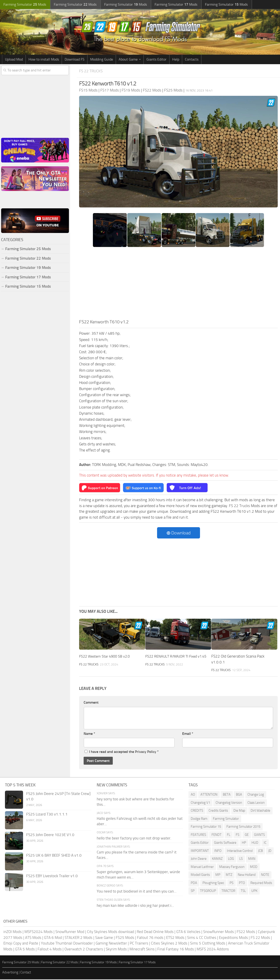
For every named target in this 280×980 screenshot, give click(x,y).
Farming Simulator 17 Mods (28, 277)
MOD (254, 867)
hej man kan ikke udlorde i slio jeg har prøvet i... (135, 906)
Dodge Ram (199, 819)
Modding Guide (102, 60)
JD (270, 851)
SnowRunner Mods (219, 932)
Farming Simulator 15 (206, 827)
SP (193, 891)
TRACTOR (228, 891)
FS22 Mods (246, 932)
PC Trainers (139, 944)
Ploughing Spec (213, 883)
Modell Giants (200, 875)
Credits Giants (218, 811)
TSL (243, 891)
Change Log (256, 795)
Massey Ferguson (232, 867)
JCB (260, 851)
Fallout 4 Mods (50, 949)
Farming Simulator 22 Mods (28, 259)
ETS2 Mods (175, 938)
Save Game (104, 938)
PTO (242, 883)
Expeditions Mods (233, 938)
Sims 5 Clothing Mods (208, 944)
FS (238, 835)
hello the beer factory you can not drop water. (134, 839)
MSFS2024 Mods (39, 932)
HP (244, 843)
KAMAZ (217, 859)
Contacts (192, 60)
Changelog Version (229, 803)
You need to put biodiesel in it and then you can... (137, 892)
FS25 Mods (125, 938)
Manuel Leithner (202, 867)
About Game (128, 60)
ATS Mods (33, 938)
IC (265, 843)
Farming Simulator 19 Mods (28, 268)
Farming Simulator (226, 819)
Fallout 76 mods (150, 938)
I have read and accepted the (122, 752)
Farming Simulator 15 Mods (28, 287)
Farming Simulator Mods (24, 5)
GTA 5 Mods (25, 949)
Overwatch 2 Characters (84, 949)
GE (247, 835)
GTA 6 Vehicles (188, 932)
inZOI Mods (13, 932)
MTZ (229, 875)
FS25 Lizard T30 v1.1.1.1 (47, 815)
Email (188, 734)
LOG (231, 859)
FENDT (216, 835)
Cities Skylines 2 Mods (169, 944)
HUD (255, 843)
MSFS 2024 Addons (213, 949)
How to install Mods (44, 60)
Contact (26, 973)
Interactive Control (240, 851)
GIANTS (259, 835)
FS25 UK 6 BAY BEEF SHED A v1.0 (54, 856)
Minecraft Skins (142, 949)
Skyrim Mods (116, 949)
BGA (239, 795)
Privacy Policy (146, 752)
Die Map (239, 811)
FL (229, 835)
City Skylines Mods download (111, 932)
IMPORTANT (200, 851)
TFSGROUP (208, 891)
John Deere (199, 859)
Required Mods (261, 883)
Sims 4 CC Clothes (202, 938)
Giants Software (225, 843)
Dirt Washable (260, 811)
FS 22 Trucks (92, 71)
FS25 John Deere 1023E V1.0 (50, 835)
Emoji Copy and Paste (21, 944)
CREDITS (197, 811)
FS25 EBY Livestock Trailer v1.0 (52, 877)
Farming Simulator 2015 (243, 827)
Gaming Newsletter (111, 944)
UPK (254, 891)
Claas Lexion (256, 803)
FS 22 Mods (260, 938)
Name (89, 734)
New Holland (247, 875)
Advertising (10, 973)
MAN (252, 859)
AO (193, 795)
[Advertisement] (178, 285)
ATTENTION (209, 795)
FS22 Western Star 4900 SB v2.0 (106, 657)
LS (241, 859)
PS (232, 883)
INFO (218, 851)
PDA (194, 883)
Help (176, 60)
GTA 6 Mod (53, 938)
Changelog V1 (200, 803)
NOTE (265, 875)
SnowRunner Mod (70, 932)
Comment (91, 703)
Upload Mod (14, 60)
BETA (227, 795)
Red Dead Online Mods (155, 932)
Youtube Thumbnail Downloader (67, 944)
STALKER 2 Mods (79, 938)
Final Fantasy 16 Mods (176, 949)
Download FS (75, 60)
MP (218, 875)
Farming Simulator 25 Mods (28, 249)
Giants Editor (156, 60)
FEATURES (198, 835)
